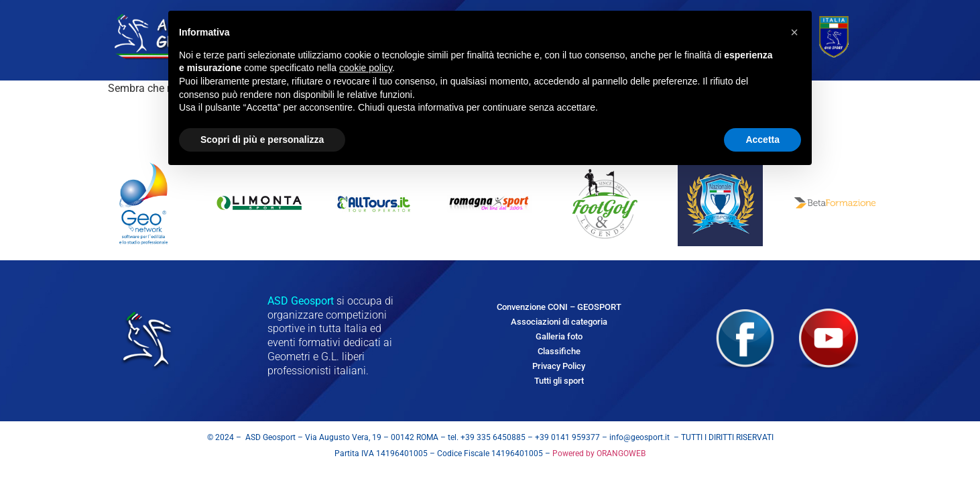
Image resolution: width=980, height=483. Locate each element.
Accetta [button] (762, 140)
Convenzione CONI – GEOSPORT (559, 307)
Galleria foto (559, 336)
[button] (794, 32)
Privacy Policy (559, 366)
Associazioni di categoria (559, 322)
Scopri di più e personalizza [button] (262, 140)
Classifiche (559, 351)
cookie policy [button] (366, 68)
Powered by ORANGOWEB (598, 453)
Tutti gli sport (559, 381)
